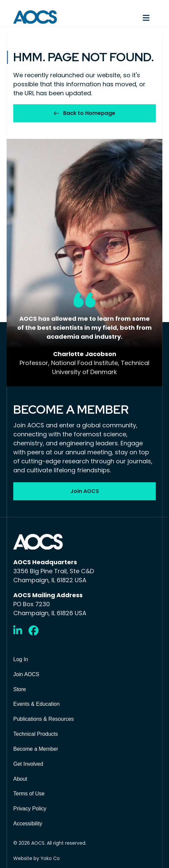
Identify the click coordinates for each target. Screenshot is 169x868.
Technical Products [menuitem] (36, 734)
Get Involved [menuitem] (28, 764)
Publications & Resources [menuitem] (43, 719)
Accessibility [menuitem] (28, 824)
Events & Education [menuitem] (37, 704)
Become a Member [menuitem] (36, 749)
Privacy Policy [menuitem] (30, 809)
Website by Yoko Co (37, 858)
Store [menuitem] (20, 689)
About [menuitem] (20, 779)
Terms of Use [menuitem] (29, 794)
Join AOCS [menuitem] (26, 674)
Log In (21, 659)
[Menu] (124, 17)
